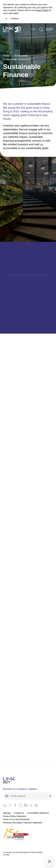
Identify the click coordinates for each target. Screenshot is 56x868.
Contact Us (19, 813)
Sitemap (7, 813)
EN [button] (33, 29)
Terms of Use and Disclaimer (16, 819)
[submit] (50, 796)
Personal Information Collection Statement (23, 823)
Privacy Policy (42, 10)
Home (6, 56)
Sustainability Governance (17, 59)
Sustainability (21, 56)
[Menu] (49, 29)
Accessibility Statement (38, 813)
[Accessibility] (49, 861)
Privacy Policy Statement (15, 816)
